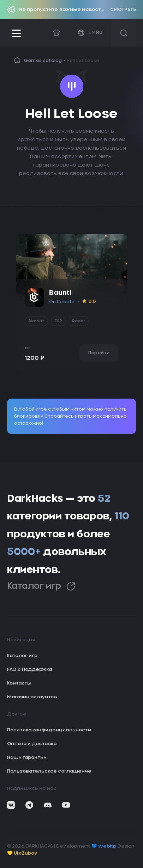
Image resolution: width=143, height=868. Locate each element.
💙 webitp (104, 846)
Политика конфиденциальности (49, 730)
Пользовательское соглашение (49, 771)
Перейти (99, 353)
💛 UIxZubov (22, 853)
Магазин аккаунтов (32, 697)
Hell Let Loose (83, 61)
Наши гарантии (27, 758)
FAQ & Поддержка (29, 670)
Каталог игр (41, 586)
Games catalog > (45, 61)
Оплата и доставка (32, 744)
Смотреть (123, 10)
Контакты (19, 683)
